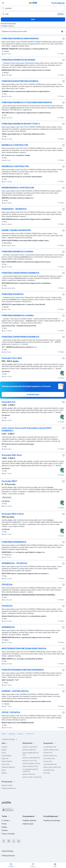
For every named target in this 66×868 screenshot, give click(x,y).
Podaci (4, 824)
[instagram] (9, 841)
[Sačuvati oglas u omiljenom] (63, 39)
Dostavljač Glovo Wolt (12, 358)
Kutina (4, 753)
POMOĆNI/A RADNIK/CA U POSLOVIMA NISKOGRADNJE (27, 102)
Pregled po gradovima (9, 788)
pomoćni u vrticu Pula (30, 760)
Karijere (4, 827)
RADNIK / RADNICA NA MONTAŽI (16, 230)
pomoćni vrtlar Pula (29, 774)
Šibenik (4, 750)
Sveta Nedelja (6, 756)
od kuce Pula (48, 761)
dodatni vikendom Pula (51, 750)
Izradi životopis (33, 394)
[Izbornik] (3, 3)
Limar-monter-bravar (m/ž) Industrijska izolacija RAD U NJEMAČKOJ (27, 429)
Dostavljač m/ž (9, 402)
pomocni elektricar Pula (30, 766)
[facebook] (4, 841)
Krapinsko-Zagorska (8, 767)
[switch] (63, 31)
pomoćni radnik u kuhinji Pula (32, 777)
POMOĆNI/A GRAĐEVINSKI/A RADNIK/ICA (20, 273)
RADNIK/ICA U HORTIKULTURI (15, 166)
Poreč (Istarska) (7, 761)
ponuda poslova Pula (50, 756)
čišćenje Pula (48, 753)
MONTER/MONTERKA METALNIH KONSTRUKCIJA (24, 648)
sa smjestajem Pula (50, 747)
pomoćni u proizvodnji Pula (31, 758)
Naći (33, 19)
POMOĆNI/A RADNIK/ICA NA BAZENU (18, 60)
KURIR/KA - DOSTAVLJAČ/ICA (15, 691)
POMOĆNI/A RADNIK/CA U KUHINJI (17, 252)
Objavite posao (28, 824)
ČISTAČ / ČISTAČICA (11, 712)
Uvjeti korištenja (7, 851)
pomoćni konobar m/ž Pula (31, 763)
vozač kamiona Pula (50, 764)
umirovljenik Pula (49, 770)
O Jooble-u (6, 820)
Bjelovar (4, 773)
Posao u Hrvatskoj (8, 834)
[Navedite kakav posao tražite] (33, 8)
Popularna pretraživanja (52, 820)
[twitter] (14, 841)
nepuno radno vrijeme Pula (52, 767)
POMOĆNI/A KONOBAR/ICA (14, 542)
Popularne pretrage (10, 739)
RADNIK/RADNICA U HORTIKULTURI (18, 188)
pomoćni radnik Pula (29, 750)
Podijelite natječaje (29, 820)
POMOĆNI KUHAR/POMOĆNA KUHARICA (20, 81)
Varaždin (4, 747)
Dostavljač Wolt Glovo (12, 455)
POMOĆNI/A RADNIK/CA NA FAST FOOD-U (21, 124)
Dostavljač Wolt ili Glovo (13, 514)
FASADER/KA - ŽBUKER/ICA (14, 209)
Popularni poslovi (7, 785)
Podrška (5, 830)
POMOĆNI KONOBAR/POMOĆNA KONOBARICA (23, 670)
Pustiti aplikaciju (58, 3)
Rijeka (4, 770)
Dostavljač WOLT (9, 481)
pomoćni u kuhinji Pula (30, 747)
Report (61, 54)
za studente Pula (49, 758)
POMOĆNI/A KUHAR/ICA (13, 294)
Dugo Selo (5, 758)
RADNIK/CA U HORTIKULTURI (15, 145)
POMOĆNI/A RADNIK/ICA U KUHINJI (18, 315)
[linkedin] (19, 841)
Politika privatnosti (8, 856)
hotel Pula (47, 773)
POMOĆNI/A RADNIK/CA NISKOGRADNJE (20, 39)
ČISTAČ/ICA (7, 585)
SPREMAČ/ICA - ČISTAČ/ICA (14, 563)
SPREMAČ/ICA (8, 627)
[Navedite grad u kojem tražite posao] (33, 14)
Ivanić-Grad (5, 764)
